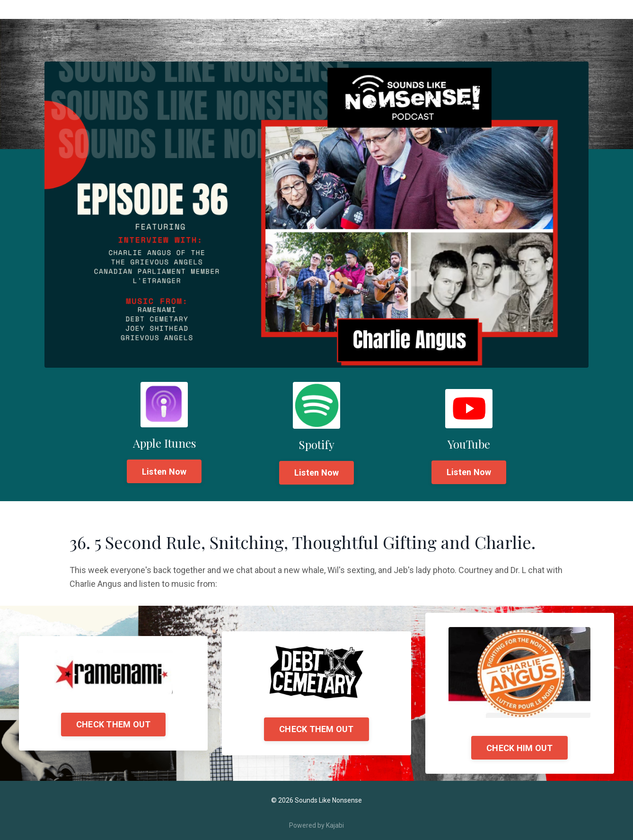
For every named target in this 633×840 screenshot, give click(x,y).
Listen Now (164, 472)
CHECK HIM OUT (519, 748)
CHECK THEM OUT (114, 724)
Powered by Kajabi (316, 825)
